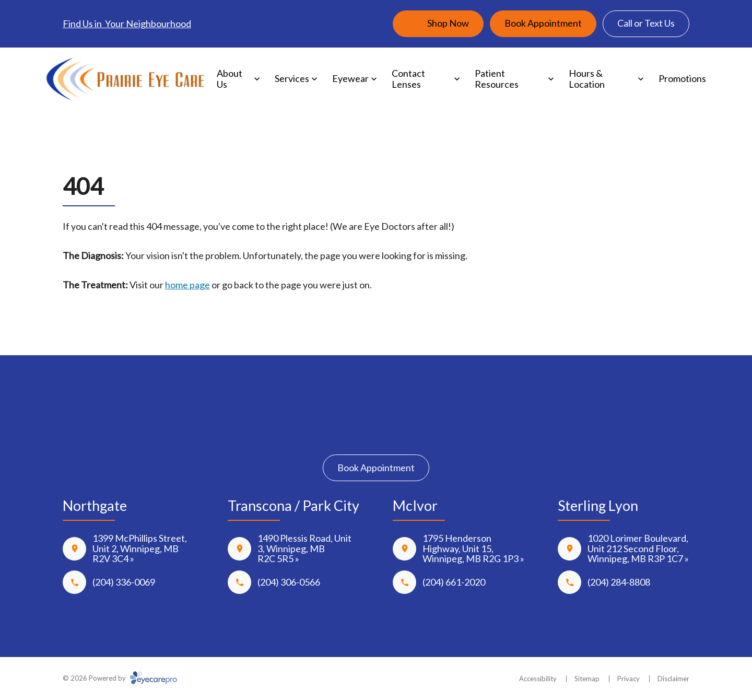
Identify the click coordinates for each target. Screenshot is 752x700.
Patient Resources (497, 79)
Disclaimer (673, 679)
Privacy (628, 679)
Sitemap (587, 679)
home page (187, 285)
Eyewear (350, 78)
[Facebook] (345, 430)
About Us (230, 79)
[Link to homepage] (125, 79)
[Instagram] (376, 430)
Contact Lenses (408, 79)
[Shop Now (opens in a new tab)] (438, 24)
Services (292, 78)
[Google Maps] (407, 430)
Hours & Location (587, 79)
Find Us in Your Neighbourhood (127, 24)
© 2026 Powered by (120, 678)
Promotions (682, 78)
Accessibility (538, 679)
